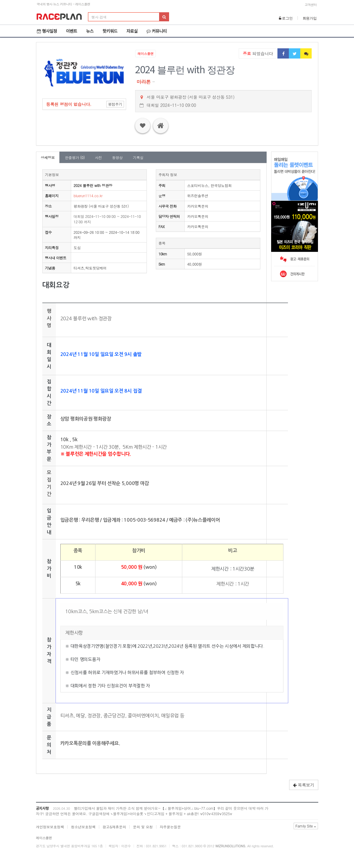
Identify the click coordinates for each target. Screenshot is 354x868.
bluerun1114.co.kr (88, 196)
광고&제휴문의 (114, 827)
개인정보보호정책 (50, 827)
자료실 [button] (132, 31)
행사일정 (47, 31)
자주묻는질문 (170, 827)
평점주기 (115, 104)
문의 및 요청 (143, 827)
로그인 (286, 18)
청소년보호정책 (83, 827)
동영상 (117, 157)
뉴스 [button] (90, 31)
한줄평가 (75, 157)
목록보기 (304, 785)
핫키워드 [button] (110, 31)
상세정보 (48, 157)
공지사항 (42, 808)
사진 (98, 157)
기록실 (138, 157)
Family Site (306, 826)
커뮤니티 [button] (157, 31)
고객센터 (311, 5)
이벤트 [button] (72, 31)
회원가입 (310, 18)
